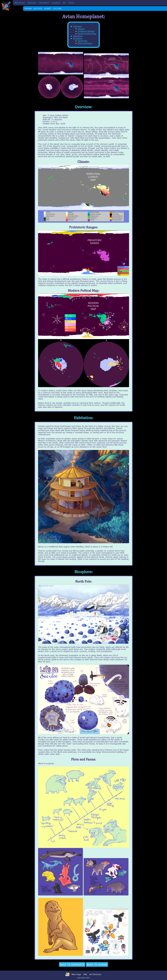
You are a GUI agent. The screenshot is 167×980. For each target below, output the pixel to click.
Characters (44, 3)
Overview (77, 26)
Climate (81, 29)
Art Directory (95, 974)
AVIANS (28, 8)
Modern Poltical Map (87, 34)
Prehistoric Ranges (86, 31)
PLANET (48, 8)
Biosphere (78, 38)
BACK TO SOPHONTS (72, 964)
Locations (56, 3)
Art (64, 3)
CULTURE (57, 8)
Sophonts (32, 3)
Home (71, 3)
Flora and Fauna (85, 43)
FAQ (85, 974)
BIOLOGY (38, 8)
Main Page (76, 974)
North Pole (83, 41)
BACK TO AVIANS (97, 964)
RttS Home (20, 3)
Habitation (78, 36)
